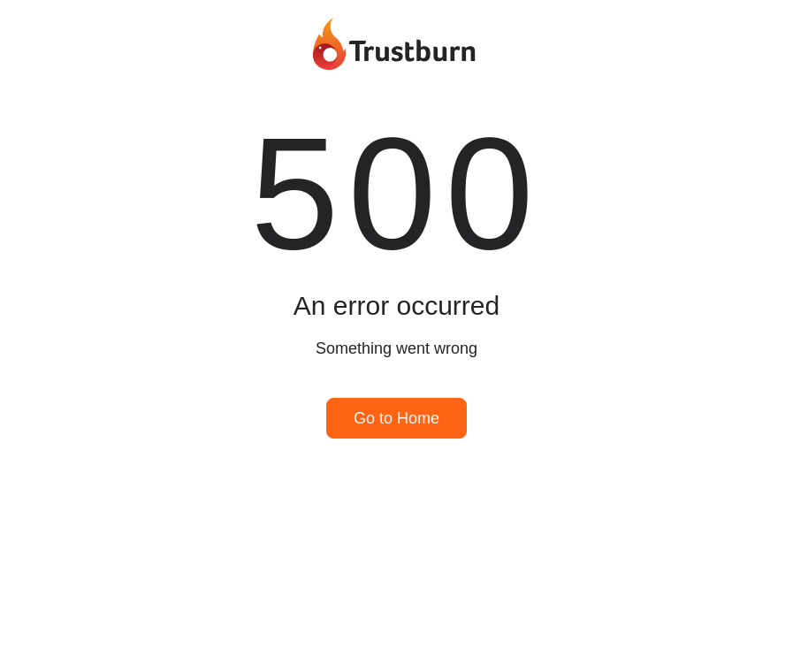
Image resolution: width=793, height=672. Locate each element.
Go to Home (396, 418)
